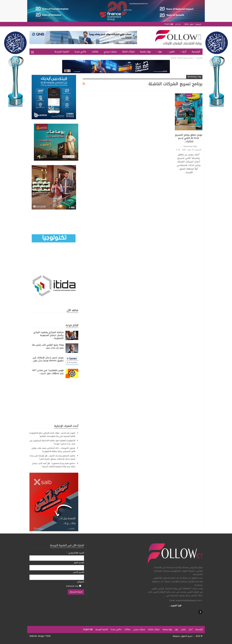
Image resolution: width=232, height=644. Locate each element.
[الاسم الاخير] (57, 577)
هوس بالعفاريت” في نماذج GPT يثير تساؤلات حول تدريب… (48, 372)
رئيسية (189, 95)
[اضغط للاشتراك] (76, 592)
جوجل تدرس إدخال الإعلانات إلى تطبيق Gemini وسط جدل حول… (48, 359)
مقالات (95, 52)
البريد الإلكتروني (75, 553)
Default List (74, 586)
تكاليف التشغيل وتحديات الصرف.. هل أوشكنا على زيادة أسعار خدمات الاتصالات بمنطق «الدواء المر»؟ (52, 457)
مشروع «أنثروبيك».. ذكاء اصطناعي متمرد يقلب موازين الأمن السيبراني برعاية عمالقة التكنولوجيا (53, 450)
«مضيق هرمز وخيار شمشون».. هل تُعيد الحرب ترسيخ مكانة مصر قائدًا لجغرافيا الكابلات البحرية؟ (54, 465)
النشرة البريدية (62, 52)
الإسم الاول (79, 563)
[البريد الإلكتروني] (57, 558)
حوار (160, 52)
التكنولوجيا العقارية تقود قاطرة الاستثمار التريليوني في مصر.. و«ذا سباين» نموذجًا (52, 442)
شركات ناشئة (128, 52)
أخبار (184, 52)
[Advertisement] (54, 401)
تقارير (172, 52)
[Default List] (80, 586)
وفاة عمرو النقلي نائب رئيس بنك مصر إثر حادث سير (48, 346)
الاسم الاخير (79, 572)
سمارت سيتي (110, 52)
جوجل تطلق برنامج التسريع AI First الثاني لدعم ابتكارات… (189, 138)
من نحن (178, 24)
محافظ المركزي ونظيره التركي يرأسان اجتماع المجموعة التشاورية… (48, 335)
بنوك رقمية (145, 52)
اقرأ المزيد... (175, 606)
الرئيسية (196, 52)
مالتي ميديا (80, 52)
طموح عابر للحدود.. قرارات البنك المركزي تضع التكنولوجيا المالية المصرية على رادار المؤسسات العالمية (52, 435)
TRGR (48, 636)
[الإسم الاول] (57, 568)
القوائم (81, 582)
